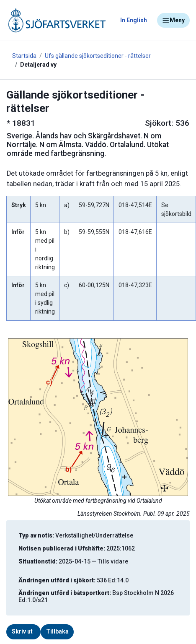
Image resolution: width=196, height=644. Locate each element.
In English (134, 20)
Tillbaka (57, 631)
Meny (173, 21)
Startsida (24, 56)
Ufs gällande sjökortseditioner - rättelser (98, 56)
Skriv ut (22, 631)
